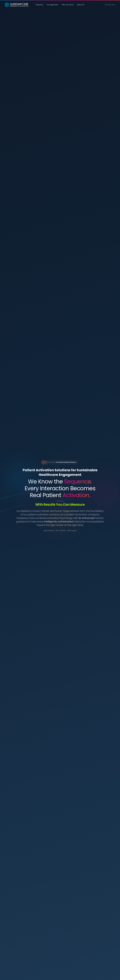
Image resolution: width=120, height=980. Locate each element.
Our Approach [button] (52, 5)
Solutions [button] (39, 5)
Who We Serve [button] (68, 5)
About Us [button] (81, 5)
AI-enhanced (86, 518)
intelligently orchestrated (58, 522)
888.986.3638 (110, 5)
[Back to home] (16, 5)
